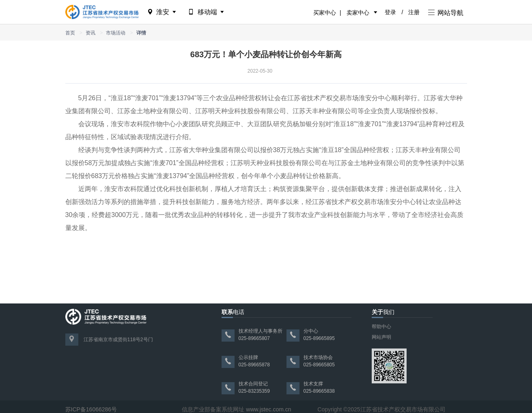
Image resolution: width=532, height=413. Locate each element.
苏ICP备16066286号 (91, 409)
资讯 (90, 33)
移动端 (207, 12)
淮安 (163, 12)
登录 (390, 12)
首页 (70, 33)
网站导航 (446, 13)
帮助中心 (381, 327)
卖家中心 (358, 13)
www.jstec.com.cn (268, 409)
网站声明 (381, 337)
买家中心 (325, 13)
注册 (414, 12)
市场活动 (116, 33)
